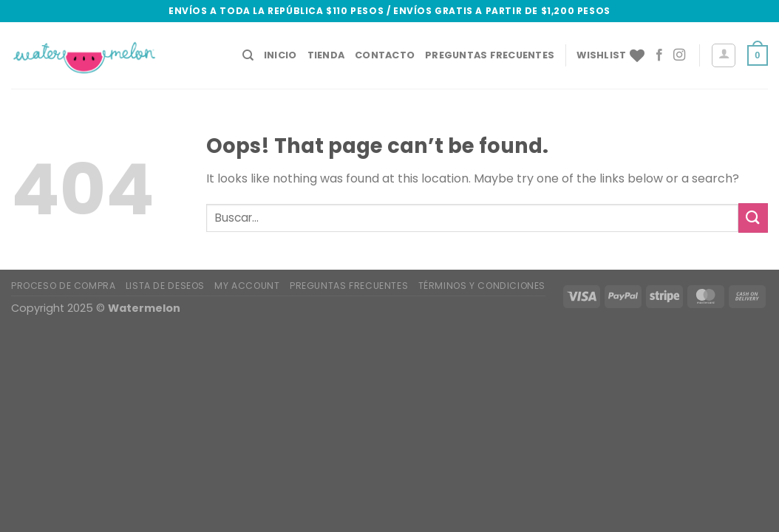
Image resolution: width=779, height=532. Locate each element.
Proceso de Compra (63, 286)
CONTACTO (385, 55)
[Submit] (753, 218)
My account (247, 286)
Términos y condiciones (482, 286)
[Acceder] (724, 55)
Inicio (280, 55)
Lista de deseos (165, 286)
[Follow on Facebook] (659, 55)
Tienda (326, 55)
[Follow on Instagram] (679, 55)
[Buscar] (248, 55)
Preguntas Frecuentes (490, 55)
